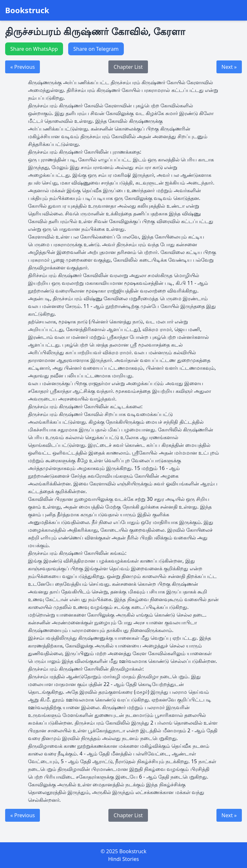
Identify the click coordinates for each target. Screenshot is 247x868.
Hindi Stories (123, 859)
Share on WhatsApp (34, 49)
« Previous (23, 67)
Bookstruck (27, 10)
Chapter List (128, 67)
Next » (229, 67)
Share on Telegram (96, 49)
